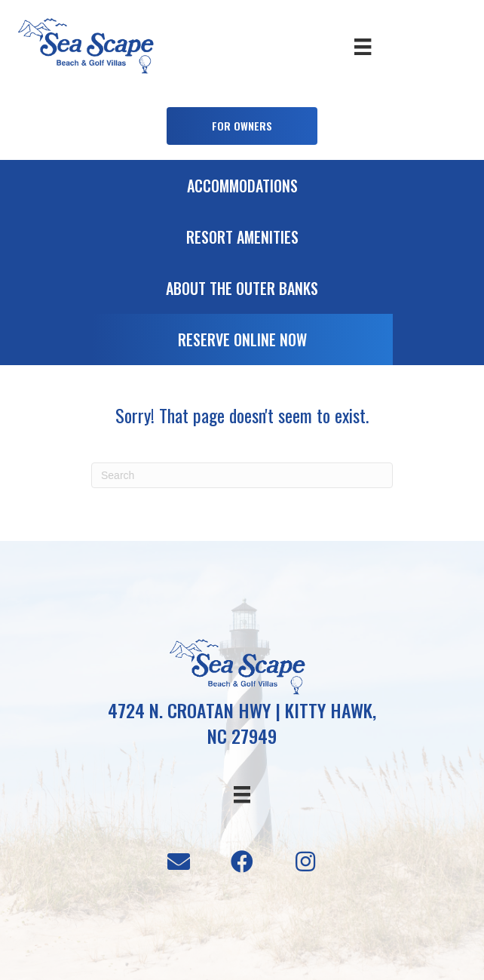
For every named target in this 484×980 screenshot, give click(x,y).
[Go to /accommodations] (242, 189)
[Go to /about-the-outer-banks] (242, 292)
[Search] (242, 475)
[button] (242, 126)
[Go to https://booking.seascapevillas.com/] (242, 343)
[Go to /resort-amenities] (242, 241)
